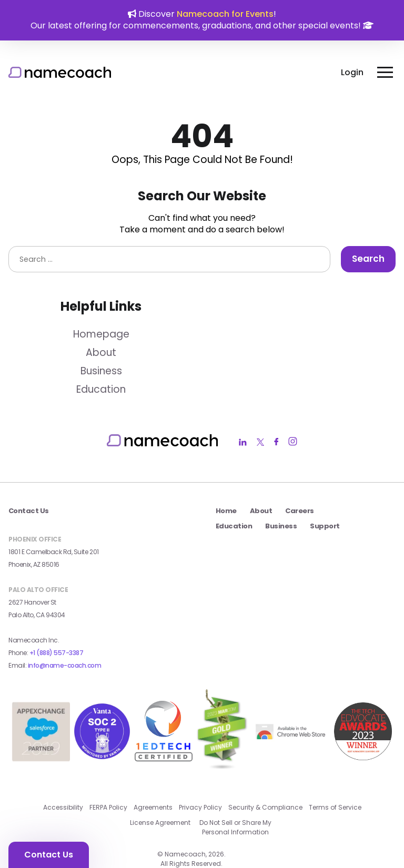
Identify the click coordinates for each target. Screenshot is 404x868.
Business (101, 371)
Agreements (153, 779)
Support (325, 526)
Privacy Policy (200, 779)
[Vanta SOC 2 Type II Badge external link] (102, 719)
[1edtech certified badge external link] (164, 719)
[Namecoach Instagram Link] (293, 442)
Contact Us (49, 855)
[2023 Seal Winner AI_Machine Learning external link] (363, 719)
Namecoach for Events (225, 14)
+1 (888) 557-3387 (57, 653)
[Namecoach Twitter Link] (260, 442)
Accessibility (63, 779)
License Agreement (160, 794)
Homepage (101, 334)
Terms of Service (335, 779)
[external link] (291, 719)
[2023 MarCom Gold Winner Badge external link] (222, 719)
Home (226, 511)
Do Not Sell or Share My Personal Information (235, 799)
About (101, 353)
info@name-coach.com (65, 665)
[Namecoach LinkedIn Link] (243, 442)
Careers (299, 511)
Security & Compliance (265, 779)
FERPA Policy (108, 779)
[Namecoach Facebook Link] (276, 442)
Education (101, 389)
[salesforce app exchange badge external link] (41, 744)
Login (352, 72)
